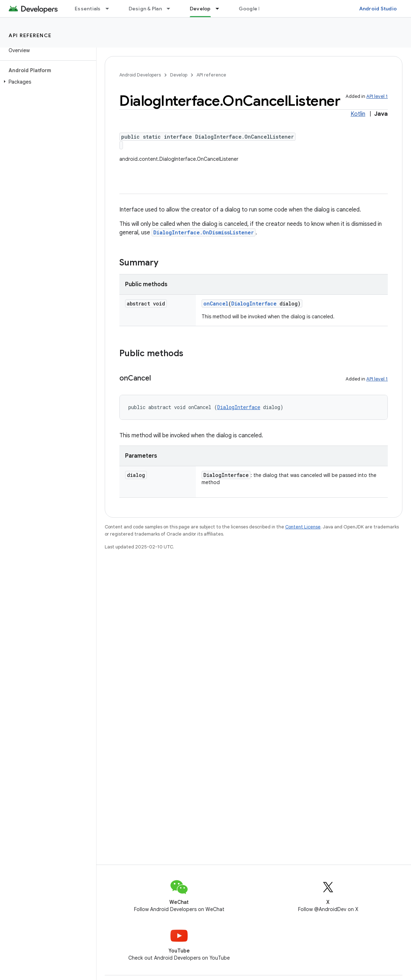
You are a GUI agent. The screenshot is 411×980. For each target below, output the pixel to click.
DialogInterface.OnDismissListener (204, 232)
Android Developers (140, 75)
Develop (179, 75)
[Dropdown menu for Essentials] (110, 9)
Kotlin (358, 114)
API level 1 (377, 96)
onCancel (216, 304)
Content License (303, 527)
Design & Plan (145, 9)
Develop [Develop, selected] (200, 9)
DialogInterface (254, 304)
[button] (47, 82)
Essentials (88, 9)
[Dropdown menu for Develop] (221, 9)
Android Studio (378, 9)
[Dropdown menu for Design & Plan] (172, 9)
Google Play (254, 9)
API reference (30, 35)
